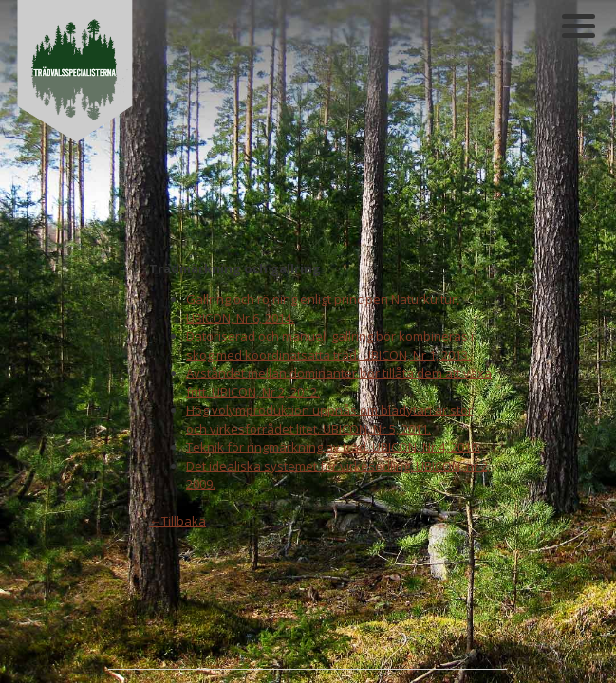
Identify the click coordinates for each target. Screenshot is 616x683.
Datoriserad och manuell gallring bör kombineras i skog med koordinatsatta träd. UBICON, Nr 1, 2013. (330, 198)
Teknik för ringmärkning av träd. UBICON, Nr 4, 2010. (333, 300)
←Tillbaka (177, 374)
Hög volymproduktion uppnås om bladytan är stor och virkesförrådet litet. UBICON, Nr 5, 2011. (329, 272)
